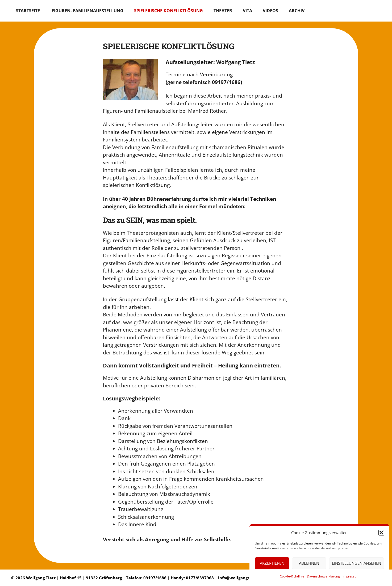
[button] (381, 533)
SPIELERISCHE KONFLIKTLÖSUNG (168, 11)
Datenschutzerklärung (323, 576)
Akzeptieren (272, 563)
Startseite (28, 11)
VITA (247, 11)
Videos (270, 11)
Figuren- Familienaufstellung (87, 11)
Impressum (351, 576)
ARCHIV (297, 11)
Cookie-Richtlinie (292, 576)
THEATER (223, 11)
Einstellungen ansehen (356, 563)
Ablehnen (309, 563)
